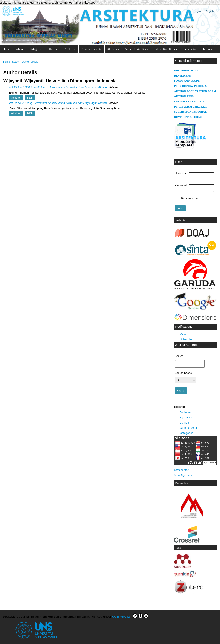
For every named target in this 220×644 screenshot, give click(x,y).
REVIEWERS (182, 76)
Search (16, 62)
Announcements (91, 49)
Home (6, 49)
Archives (70, 49)
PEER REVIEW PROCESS (190, 86)
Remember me (190, 198)
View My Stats (183, 475)
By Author (186, 417)
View (183, 334)
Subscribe (186, 339)
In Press (208, 49)
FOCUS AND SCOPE (187, 81)
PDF (30, 98)
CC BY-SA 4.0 (130, 616)
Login (197, 11)
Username (181, 174)
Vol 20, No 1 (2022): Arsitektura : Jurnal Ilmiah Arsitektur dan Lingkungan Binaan (58, 87)
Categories (36, 49)
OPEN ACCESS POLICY (189, 101)
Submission (190, 49)
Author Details (30, 62)
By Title (184, 423)
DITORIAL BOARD (188, 71)
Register (210, 11)
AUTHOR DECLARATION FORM (195, 91)
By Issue (185, 412)
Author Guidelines (136, 49)
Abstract (16, 98)
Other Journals (189, 428)
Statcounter (181, 470)
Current (54, 49)
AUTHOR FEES (184, 96)
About (20, 49)
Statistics (113, 49)
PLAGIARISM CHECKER (190, 107)
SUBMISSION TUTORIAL (190, 112)
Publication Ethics (165, 49)
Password (181, 185)
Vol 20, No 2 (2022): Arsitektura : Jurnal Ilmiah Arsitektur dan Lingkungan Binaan (58, 103)
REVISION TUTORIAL (189, 117)
